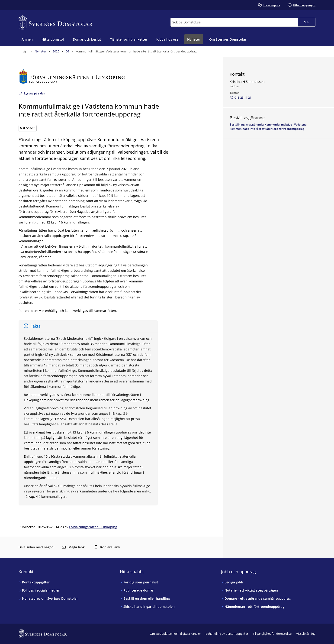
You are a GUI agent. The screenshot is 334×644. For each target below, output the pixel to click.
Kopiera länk (107, 547)
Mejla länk (73, 547)
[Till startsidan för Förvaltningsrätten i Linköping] (114, 76)
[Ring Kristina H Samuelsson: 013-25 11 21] (241, 98)
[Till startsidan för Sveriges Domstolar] (56, 22)
